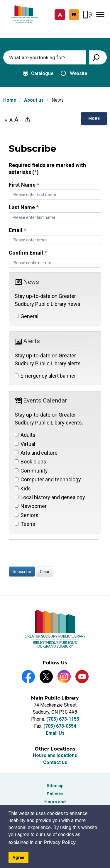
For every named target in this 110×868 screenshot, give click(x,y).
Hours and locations (55, 755)
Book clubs (31, 462)
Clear (45, 572)
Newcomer (31, 506)
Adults (25, 435)
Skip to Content (0, 0)
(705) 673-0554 (60, 726)
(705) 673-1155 (63, 719)
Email (17, 230)
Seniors (27, 515)
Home (10, 100)
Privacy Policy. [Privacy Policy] (60, 842)
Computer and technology (48, 480)
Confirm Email (28, 253)
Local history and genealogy (50, 497)
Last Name (24, 208)
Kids (23, 488)
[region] (94, 119)
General (27, 316)
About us (34, 100)
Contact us (55, 762)
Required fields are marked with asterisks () (47, 169)
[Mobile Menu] (100, 15)
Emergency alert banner (45, 376)
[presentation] (53, 551)
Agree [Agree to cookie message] (18, 857)
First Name (24, 185)
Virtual (25, 444)
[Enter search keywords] (44, 57)
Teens (25, 524)
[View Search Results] (98, 57)
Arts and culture (36, 453)
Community (31, 471)
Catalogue (38, 73)
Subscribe (22, 572)
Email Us (55, 733)
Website (74, 73)
